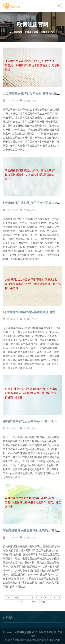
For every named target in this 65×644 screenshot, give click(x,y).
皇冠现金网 (35, 640)
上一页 (16, 598)
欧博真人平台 (47, 32)
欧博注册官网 (31, 32)
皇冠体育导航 (12, 640)
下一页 (34, 602)
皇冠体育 (24, 640)
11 (27, 602)
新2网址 (55, 640)
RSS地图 (51, 632)
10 (21, 602)
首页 (7, 598)
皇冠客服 (46, 640)
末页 (43, 602)
